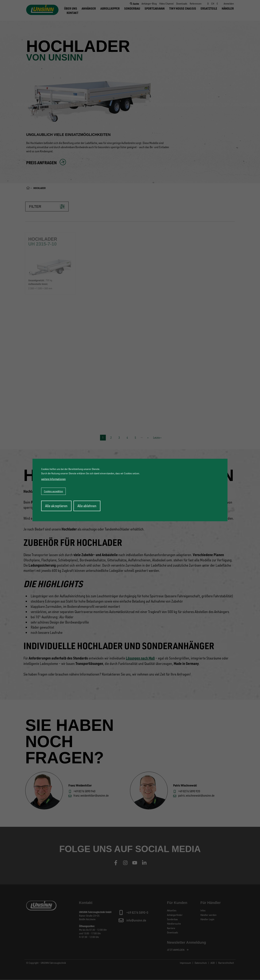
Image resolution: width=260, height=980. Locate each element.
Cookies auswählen (53, 491)
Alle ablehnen (87, 506)
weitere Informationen (53, 479)
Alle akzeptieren (56, 506)
